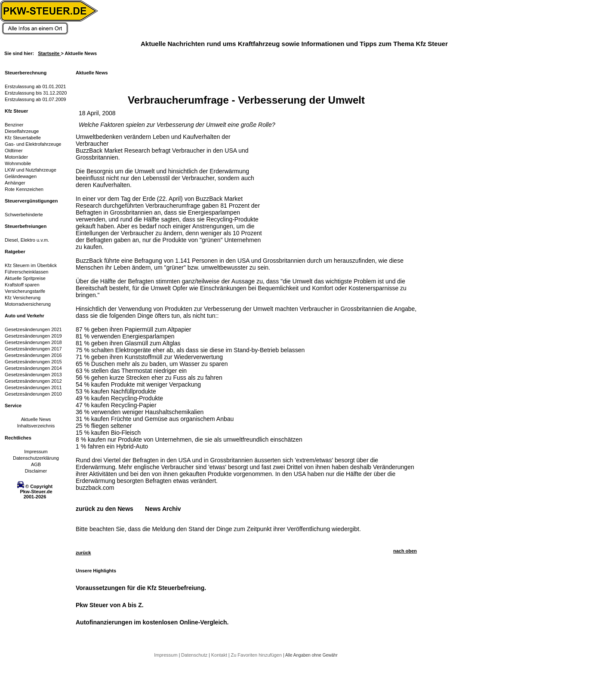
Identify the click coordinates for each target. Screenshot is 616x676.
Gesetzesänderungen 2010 (33, 394)
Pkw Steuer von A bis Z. (110, 605)
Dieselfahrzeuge (22, 131)
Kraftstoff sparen (22, 285)
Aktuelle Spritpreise (25, 278)
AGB (36, 464)
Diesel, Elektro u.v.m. (27, 240)
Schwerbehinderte (24, 215)
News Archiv (163, 509)
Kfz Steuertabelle (23, 138)
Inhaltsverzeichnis (36, 426)
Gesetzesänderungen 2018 (33, 342)
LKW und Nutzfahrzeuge (31, 170)
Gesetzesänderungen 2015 (33, 362)
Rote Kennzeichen (24, 189)
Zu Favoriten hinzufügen (257, 655)
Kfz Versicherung (23, 298)
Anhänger (15, 183)
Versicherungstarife (25, 291)
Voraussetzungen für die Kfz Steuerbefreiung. (141, 588)
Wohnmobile (18, 163)
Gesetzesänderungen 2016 (33, 355)
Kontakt (220, 655)
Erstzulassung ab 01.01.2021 (35, 86)
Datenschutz (195, 655)
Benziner (14, 125)
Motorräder (16, 157)
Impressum (36, 452)
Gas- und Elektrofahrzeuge (33, 144)
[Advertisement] (330, 187)
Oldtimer (14, 151)
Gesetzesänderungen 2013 (33, 375)
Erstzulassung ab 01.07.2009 (35, 99)
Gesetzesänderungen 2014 (33, 368)
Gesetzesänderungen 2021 (33, 329)
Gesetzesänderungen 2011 (33, 387)
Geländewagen (21, 176)
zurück (83, 553)
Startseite (49, 53)
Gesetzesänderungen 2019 (33, 336)
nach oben (405, 551)
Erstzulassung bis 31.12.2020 (36, 93)
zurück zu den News (105, 509)
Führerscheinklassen (27, 272)
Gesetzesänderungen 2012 (33, 381)
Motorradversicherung (28, 304)
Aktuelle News (36, 419)
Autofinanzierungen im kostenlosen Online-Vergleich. (152, 622)
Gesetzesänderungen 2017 (33, 349)
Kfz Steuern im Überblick (31, 265)
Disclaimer (36, 471)
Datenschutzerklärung (36, 458)
